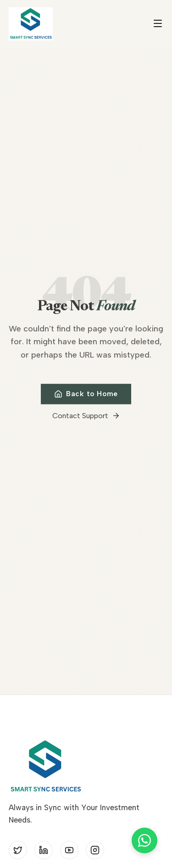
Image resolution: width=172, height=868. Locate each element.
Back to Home (86, 396)
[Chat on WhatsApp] (144, 840)
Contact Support (86, 417)
